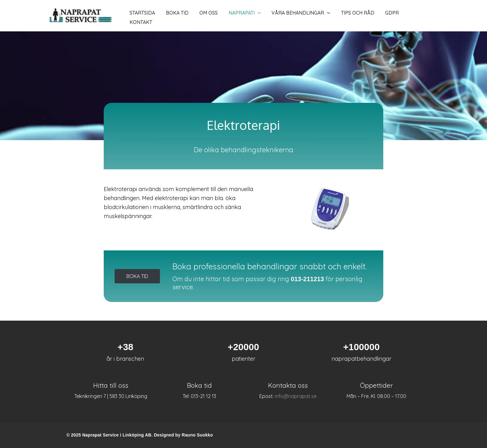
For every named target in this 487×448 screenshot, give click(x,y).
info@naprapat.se (296, 396)
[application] (241, 16)
